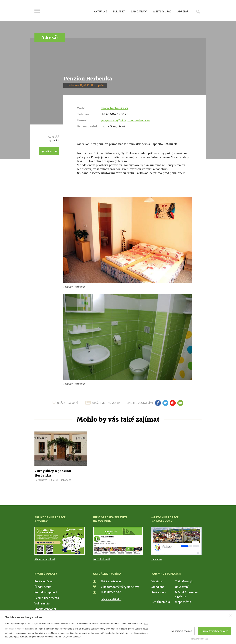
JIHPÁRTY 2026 (111, 592)
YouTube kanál (101, 559)
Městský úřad (162, 12)
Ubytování (182, 587)
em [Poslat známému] (180, 403)
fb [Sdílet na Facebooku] (158, 403)
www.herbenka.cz (115, 108)
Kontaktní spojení (46, 592)
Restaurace (159, 592)
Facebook (157, 559)
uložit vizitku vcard (106, 403)
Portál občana (43, 581)
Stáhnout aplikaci (45, 559)
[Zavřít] (230, 616)
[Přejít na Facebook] (176, 541)
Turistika (119, 12)
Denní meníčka (161, 602)
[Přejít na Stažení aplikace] (60, 541)
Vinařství (157, 581)
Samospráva (139, 12)
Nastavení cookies (200, 639)
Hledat (198, 12)
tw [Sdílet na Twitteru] (165, 403)
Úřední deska (43, 587)
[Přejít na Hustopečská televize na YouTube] (118, 541)
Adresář (183, 12)
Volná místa (42, 603)
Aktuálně (100, 12)
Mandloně (158, 587)
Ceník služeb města (47, 598)
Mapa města (183, 602)
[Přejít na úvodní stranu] (67, 11)
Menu (37, 11)
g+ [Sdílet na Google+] (173, 403)
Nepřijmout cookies (182, 631)
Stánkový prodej (45, 609)
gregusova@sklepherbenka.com (126, 120)
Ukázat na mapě (68, 403)
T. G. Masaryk (184, 581)
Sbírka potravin (111, 581)
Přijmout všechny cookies (214, 631)
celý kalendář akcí (111, 599)
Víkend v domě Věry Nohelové (120, 587)
